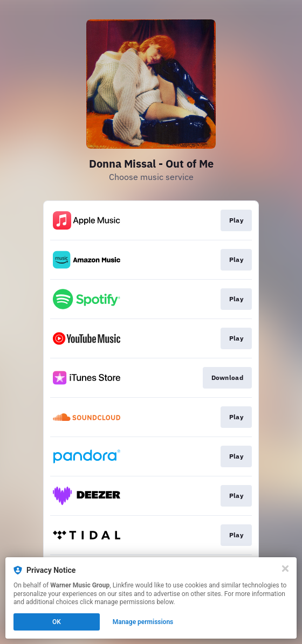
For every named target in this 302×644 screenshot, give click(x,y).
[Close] (285, 569)
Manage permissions (143, 622)
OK (57, 622)
